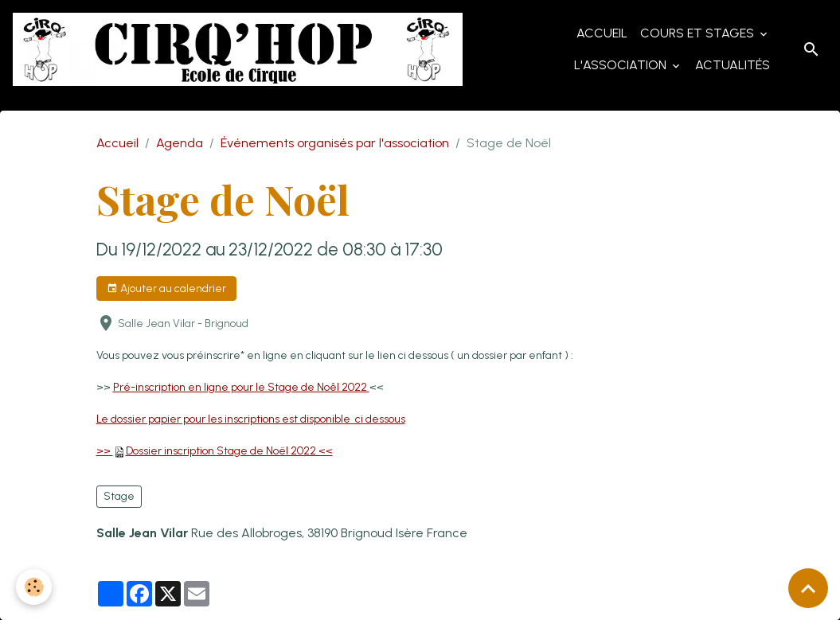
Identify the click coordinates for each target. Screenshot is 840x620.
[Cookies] (34, 587)
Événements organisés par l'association (335, 143)
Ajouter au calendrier (166, 289)
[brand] (238, 49)
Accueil (602, 33)
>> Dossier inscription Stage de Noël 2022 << (215, 451)
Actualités (733, 65)
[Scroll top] (808, 588)
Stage (119, 496)
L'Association (622, 65)
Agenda (180, 143)
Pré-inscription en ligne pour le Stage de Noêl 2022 (241, 387)
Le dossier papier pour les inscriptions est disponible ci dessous (251, 419)
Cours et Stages (699, 33)
